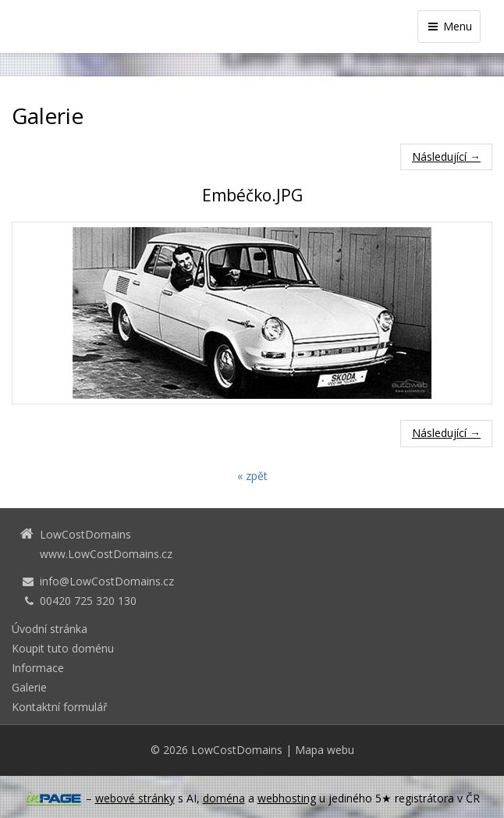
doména (224, 798)
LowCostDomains (237, 750)
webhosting (287, 798)
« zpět (252, 476)
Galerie (29, 687)
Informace (38, 668)
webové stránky (135, 798)
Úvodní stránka (50, 629)
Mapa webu (325, 750)
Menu (449, 26)
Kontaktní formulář (60, 707)
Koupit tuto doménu (63, 648)
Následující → (446, 156)
